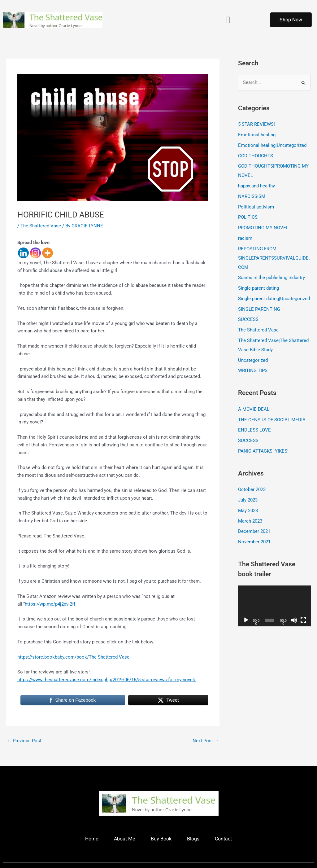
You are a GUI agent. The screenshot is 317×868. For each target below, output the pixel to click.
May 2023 (248, 511)
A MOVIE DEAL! (254, 409)
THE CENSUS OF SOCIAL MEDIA (272, 420)
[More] (48, 253)
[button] (228, 20)
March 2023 (250, 521)
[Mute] (294, 620)
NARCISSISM (252, 196)
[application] (274, 606)
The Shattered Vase (41, 226)
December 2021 (254, 531)
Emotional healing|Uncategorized (272, 145)
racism (245, 238)
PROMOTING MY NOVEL (263, 228)
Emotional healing (257, 135)
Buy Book (161, 839)
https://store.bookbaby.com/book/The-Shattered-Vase (73, 657)
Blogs (193, 839)
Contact (223, 839)
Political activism (256, 207)
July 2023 (248, 500)
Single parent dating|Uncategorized (274, 299)
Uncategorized (253, 360)
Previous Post (24, 741)
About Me (125, 839)
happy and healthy (256, 186)
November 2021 (254, 542)
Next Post (206, 741)
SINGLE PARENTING (259, 309)
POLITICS (248, 217)
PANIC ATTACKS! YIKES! (263, 451)
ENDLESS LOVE (254, 430)
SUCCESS (248, 319)
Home (92, 839)
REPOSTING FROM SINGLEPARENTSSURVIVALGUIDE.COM (274, 258)
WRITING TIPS (253, 370)
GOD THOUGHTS (256, 156)
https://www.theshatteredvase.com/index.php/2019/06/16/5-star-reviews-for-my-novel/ (106, 680)
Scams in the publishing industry (271, 278)
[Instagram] (35, 253)
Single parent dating (258, 288)
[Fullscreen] (303, 620)
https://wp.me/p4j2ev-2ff (50, 604)
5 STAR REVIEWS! (256, 124)
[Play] (246, 620)
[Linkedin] (23, 253)
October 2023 (252, 489)
